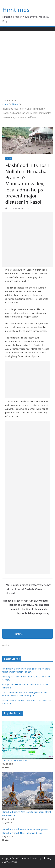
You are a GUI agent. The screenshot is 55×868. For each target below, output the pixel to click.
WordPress (12, 862)
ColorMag (46, 858)
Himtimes (16, 10)
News (9, 159)
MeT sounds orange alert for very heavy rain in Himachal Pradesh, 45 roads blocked (26, 589)
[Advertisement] (27, 60)
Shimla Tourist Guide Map (15, 760)
